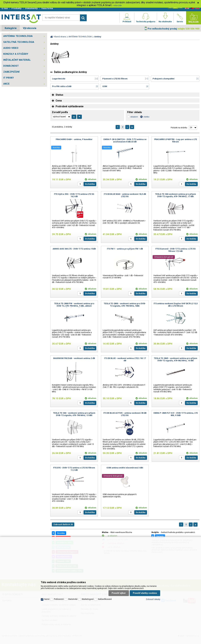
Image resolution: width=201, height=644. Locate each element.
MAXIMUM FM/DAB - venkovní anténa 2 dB (74, 358)
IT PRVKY (9, 78)
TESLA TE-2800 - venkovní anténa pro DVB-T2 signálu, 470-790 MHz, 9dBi (125, 305)
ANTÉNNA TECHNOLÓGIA (18, 36)
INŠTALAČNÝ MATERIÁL (17, 60)
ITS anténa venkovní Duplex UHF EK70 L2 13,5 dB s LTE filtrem (176, 305)
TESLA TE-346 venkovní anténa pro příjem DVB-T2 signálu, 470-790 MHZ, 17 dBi (176, 195)
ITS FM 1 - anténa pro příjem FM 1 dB (125, 249)
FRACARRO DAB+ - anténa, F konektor (74, 139)
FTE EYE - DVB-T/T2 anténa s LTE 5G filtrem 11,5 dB (74, 469)
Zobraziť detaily (153, 599)
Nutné (47, 599)
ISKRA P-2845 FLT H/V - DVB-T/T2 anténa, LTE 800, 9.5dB (176, 414)
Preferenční (59, 599)
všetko (146, 117)
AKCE (6, 84)
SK (197, 8)
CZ (192, 8)
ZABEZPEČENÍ (11, 72)
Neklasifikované (105, 599)
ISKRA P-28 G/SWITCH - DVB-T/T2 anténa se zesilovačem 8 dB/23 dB (125, 140)
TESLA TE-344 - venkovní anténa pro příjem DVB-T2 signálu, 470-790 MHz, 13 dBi (74, 414)
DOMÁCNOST (11, 66)
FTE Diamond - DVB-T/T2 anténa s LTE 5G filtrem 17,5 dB (176, 250)
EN (186, 8)
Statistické (73, 599)
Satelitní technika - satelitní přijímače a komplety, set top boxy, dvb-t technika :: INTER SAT (21, 19)
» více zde (117, 5)
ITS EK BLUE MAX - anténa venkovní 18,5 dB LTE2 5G (125, 195)
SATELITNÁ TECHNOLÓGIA (19, 42)
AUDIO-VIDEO (11, 48)
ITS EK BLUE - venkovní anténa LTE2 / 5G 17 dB (125, 359)
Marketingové (88, 599)
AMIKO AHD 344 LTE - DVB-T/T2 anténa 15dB (74, 249)
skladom (134, 117)
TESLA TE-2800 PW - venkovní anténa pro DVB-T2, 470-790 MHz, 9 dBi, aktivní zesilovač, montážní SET (74, 306)
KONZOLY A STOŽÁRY (16, 54)
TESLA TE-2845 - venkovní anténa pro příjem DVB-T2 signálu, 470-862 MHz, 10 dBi (176, 359)
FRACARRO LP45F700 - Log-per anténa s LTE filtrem (176, 140)
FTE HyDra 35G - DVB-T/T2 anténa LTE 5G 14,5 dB (74, 195)
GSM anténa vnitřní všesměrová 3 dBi (125, 468)
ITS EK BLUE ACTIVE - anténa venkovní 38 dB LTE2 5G (125, 414)
